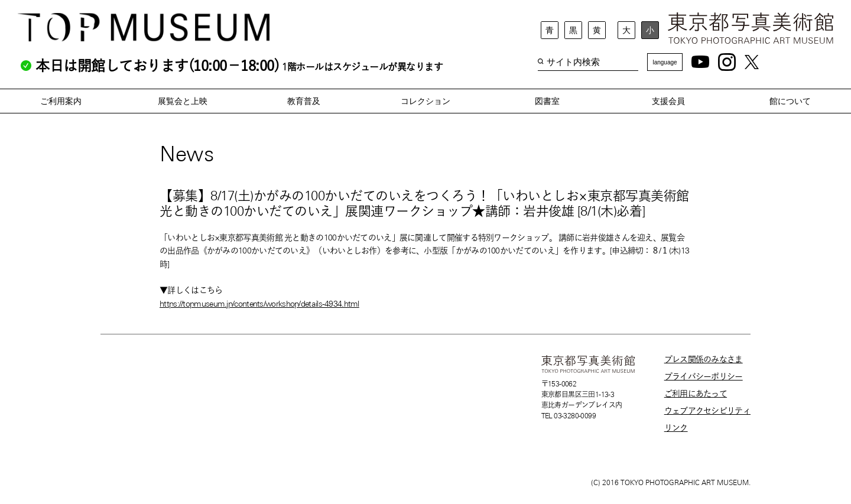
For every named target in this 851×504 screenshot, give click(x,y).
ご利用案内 (61, 101)
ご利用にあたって (696, 394)
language (665, 62)
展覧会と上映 (183, 101)
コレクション (425, 101)
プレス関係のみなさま (704, 359)
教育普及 (304, 101)
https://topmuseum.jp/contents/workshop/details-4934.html (259, 304)
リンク (676, 428)
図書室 (547, 101)
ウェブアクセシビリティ (707, 411)
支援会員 (668, 101)
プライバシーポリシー (704, 376)
